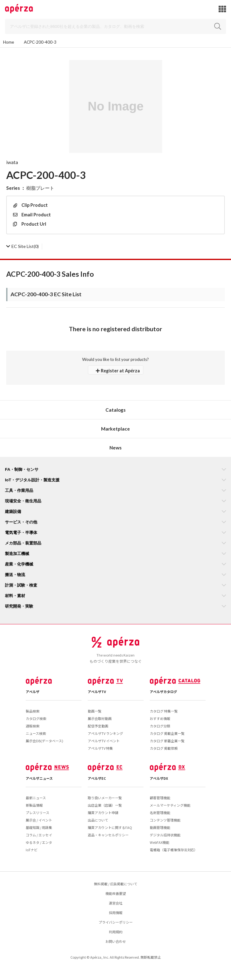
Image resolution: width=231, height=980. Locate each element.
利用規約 (116, 932)
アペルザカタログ (163, 692)
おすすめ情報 (160, 718)
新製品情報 (34, 805)
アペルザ (33, 692)
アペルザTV (97, 692)
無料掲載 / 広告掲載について (116, 884)
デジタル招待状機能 (165, 835)
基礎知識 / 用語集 (39, 827)
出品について (98, 820)
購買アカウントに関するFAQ (110, 827)
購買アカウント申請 (103, 813)
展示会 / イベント (39, 820)
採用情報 (116, 913)
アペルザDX (159, 778)
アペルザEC (97, 778)
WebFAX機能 (160, 842)
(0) (22, 246)
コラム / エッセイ (39, 835)
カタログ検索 (36, 718)
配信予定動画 (98, 726)
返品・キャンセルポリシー (108, 835)
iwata (12, 162)
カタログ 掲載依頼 (164, 748)
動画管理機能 (160, 827)
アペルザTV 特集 (100, 748)
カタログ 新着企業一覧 (167, 741)
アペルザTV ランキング (105, 733)
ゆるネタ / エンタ (39, 842)
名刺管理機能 (160, 813)
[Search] (115, 26)
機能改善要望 (116, 893)
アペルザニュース (39, 778)
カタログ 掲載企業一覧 (167, 733)
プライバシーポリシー (116, 922)
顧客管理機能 (160, 798)
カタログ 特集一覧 (164, 711)
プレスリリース (38, 813)
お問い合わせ (116, 941)
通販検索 (33, 726)
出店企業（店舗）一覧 (105, 805)
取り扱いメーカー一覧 (105, 798)
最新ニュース (36, 798)
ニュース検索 (36, 733)
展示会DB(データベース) (44, 741)
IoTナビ (32, 850)
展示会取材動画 (100, 718)
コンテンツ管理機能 (165, 820)
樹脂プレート (40, 188)
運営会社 (116, 903)
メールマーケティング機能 (170, 805)
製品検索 (33, 711)
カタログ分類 (160, 726)
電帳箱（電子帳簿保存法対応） (174, 850)
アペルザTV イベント (104, 741)
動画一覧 (95, 711)
